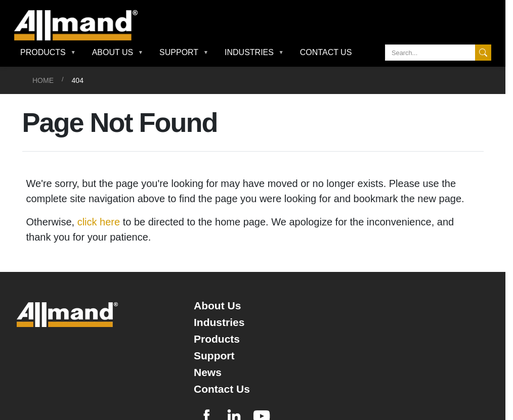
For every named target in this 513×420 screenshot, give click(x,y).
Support (214, 356)
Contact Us (326, 52)
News (208, 372)
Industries (219, 322)
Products (217, 339)
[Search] (438, 53)
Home (43, 80)
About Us (217, 306)
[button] (48, 53)
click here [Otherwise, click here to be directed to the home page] (99, 222)
